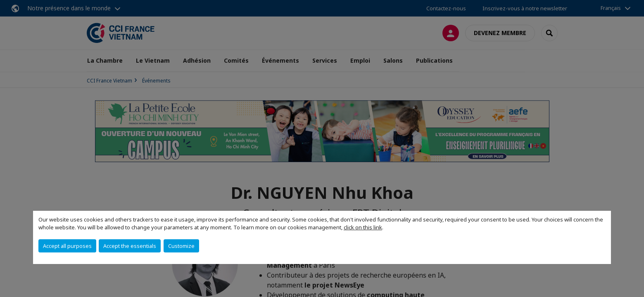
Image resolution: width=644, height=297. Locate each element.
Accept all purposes (67, 246)
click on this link (363, 227)
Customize (181, 246)
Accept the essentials (130, 246)
